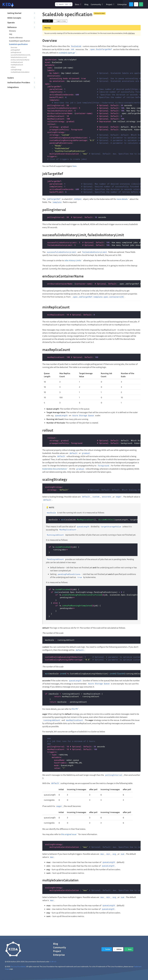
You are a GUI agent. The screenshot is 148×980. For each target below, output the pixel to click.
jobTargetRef (15, 50)
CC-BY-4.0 (53, 962)
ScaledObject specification (20, 41)
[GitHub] (136, 4)
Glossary (12, 31)
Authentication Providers (19, 82)
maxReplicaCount (17, 65)
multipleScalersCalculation (20, 72)
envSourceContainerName (20, 60)
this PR (75, 709)
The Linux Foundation (18, 966)
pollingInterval (16, 52)
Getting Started (14, 13)
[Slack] (141, 4)
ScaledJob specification (18, 44)
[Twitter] (131, 4)
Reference (12, 27)
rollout (13, 67)
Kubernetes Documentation (55, 469)
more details (123, 199)
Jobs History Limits (74, 260)
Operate (11, 22)
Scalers (11, 78)
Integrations (13, 87)
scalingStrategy (16, 70)
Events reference (16, 38)
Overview (14, 47)
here (75, 166)
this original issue (70, 834)
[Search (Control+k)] (64, 4)
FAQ (11, 34)
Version (48, 21)
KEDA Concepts (14, 18)
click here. (131, 33)
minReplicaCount (17, 62)
